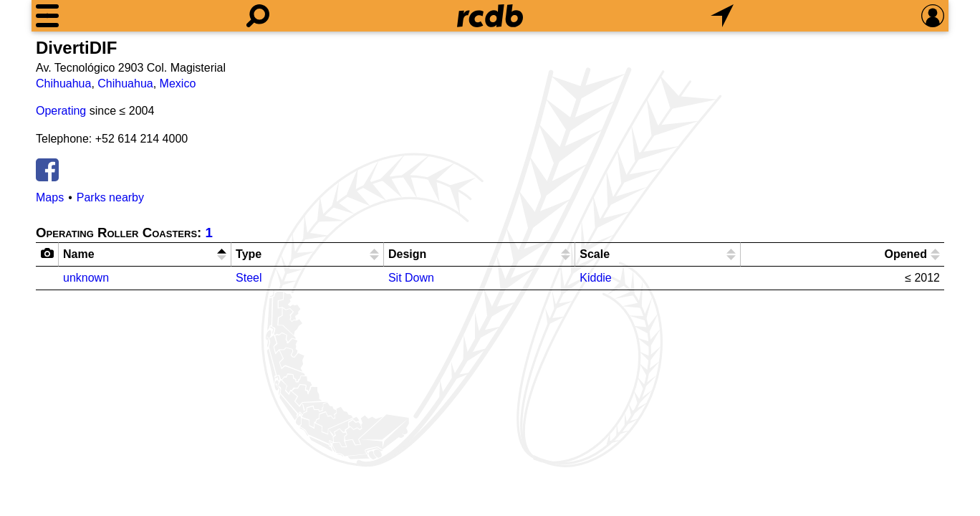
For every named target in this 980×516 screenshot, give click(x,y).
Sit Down (411, 278)
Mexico (178, 83)
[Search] (258, 16)
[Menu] (47, 16)
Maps (50, 197)
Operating (61, 111)
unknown (86, 278)
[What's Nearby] (722, 16)
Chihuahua (63, 83)
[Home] (490, 16)
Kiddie (595, 278)
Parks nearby (110, 197)
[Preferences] (933, 16)
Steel (249, 278)
